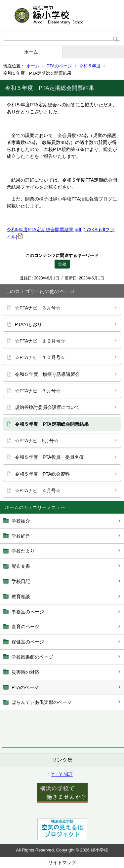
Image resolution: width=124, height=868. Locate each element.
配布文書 (21, 566)
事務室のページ (28, 612)
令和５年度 (90, 66)
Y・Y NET (62, 774)
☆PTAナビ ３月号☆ (38, 308)
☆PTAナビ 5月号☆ (37, 441)
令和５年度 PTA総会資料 (42, 474)
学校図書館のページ (32, 657)
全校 (62, 264)
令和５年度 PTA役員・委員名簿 (49, 457)
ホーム (31, 52)
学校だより (23, 551)
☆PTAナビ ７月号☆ (38, 391)
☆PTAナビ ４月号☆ (38, 490)
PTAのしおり (28, 324)
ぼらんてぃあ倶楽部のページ (42, 702)
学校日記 (21, 581)
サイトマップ (62, 862)
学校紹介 (21, 521)
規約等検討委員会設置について (47, 407)
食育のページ (25, 627)
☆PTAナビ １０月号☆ (40, 357)
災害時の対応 (25, 672)
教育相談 (21, 597)
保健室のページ (28, 642)
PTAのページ (59, 66)
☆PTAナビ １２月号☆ (40, 341)
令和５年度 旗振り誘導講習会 (47, 374)
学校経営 (21, 536)
